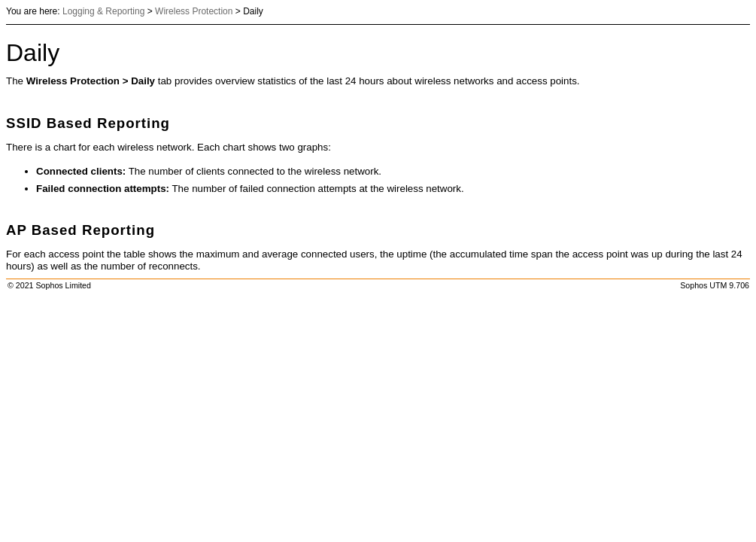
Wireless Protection (194, 11)
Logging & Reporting (103, 11)
